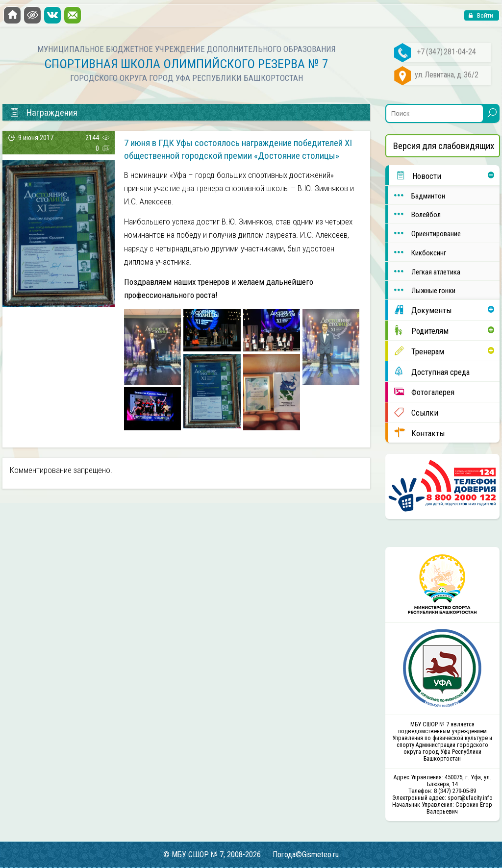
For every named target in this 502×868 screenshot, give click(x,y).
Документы (420, 310)
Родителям (418, 330)
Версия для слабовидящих (444, 146)
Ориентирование (424, 233)
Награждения (43, 113)
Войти (484, 15)
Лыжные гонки (422, 290)
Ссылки (413, 412)
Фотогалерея (421, 392)
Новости (415, 175)
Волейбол (414, 214)
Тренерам (416, 351)
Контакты (416, 433)
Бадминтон (416, 195)
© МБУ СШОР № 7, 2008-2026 (212, 855)
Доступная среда (429, 372)
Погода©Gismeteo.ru (306, 855)
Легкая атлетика (424, 271)
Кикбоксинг (417, 252)
